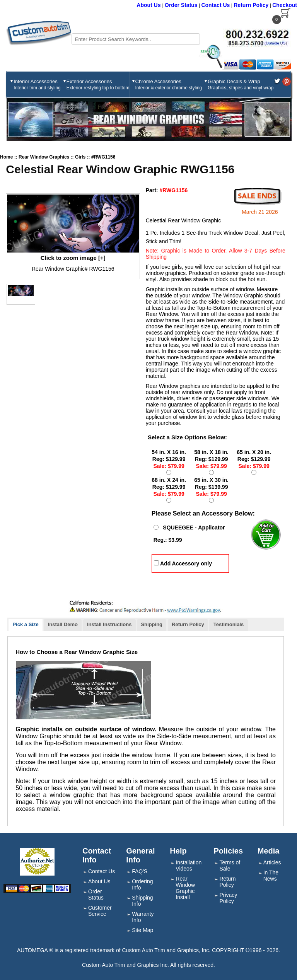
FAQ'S (140, 871)
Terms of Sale (230, 866)
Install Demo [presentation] (63, 624)
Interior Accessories (37, 85)
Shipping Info (143, 901)
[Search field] (136, 39)
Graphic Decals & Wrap (241, 85)
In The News (271, 876)
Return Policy (251, 5)
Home (6, 157)
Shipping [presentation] (152, 624)
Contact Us (215, 5)
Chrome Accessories (169, 85)
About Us (149, 5)
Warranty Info (143, 917)
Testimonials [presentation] (229, 624)
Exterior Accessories (98, 85)
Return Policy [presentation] (188, 624)
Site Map (143, 930)
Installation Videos (189, 866)
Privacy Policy (228, 898)
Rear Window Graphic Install (185, 888)
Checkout (285, 5)
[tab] (26, 625)
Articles (272, 862)
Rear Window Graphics (45, 157)
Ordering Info (142, 884)
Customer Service (100, 911)
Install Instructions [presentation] (109, 624)
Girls (81, 157)
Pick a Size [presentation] (25, 624)
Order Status (181, 5)
